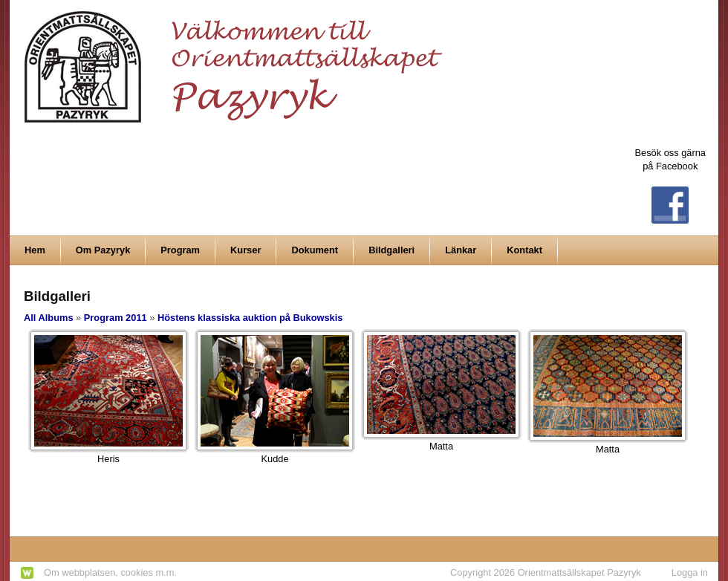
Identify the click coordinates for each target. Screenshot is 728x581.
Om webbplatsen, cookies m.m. (110, 572)
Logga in (690, 572)
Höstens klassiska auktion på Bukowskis (250, 318)
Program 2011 (116, 318)
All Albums (49, 318)
